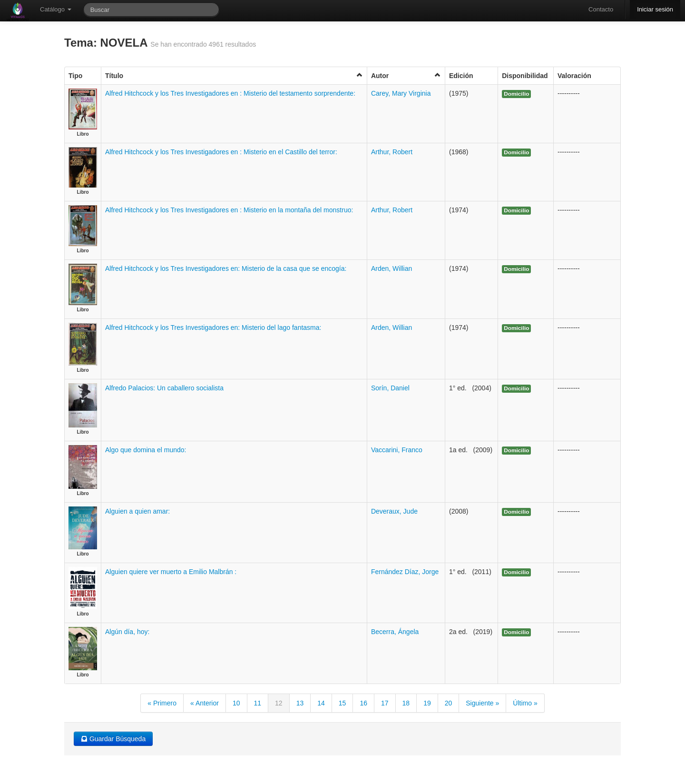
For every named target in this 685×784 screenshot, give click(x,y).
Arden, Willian (391, 268)
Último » (525, 703)
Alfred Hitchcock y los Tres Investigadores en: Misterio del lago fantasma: (213, 327)
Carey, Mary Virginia (401, 93)
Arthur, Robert (392, 152)
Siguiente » (482, 703)
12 (279, 703)
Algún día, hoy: (127, 632)
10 (236, 703)
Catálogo (56, 9)
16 (363, 703)
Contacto (601, 9)
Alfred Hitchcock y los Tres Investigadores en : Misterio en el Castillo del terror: (221, 152)
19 (427, 703)
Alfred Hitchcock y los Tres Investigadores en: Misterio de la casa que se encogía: (226, 268)
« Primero (162, 703)
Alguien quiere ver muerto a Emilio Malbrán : (171, 572)
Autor (406, 75)
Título (234, 75)
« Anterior (205, 703)
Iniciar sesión (655, 9)
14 (321, 703)
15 (342, 703)
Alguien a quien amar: (137, 511)
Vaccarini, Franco (397, 450)
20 (449, 703)
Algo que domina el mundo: (146, 450)
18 (406, 703)
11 (258, 703)
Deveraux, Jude (394, 511)
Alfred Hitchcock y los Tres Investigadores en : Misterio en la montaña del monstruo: (229, 210)
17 (385, 703)
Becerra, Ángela (395, 632)
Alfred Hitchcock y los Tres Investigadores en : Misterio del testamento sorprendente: (230, 93)
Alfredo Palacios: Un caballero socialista (164, 388)
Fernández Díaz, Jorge (405, 572)
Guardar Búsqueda (113, 739)
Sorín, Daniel (390, 388)
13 (300, 703)
